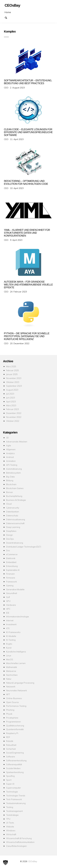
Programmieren (13, 722)
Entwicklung (12, 566)
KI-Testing (11, 640)
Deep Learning (13, 527)
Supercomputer (13, 788)
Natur (9, 679)
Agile (9, 445)
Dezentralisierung (15, 543)
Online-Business (14, 698)
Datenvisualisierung (16, 519)
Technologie (12, 792)
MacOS (10, 659)
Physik (9, 714)
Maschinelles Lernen (16, 663)
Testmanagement (14, 811)
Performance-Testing (16, 706)
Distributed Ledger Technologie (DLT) (24, 547)
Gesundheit (12, 593)
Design (9, 535)
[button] (5, 863)
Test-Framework (14, 799)
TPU (8, 819)
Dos (8, 550)
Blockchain (11, 484)
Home (8, 12)
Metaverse (11, 671)
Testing (10, 807)
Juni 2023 (10, 398)
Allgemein (11, 449)
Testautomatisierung (16, 803)
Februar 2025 (12, 370)
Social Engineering (15, 753)
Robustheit (11, 745)
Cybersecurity (13, 508)
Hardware (11, 605)
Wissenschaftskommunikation (20, 842)
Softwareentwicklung (16, 760)
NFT (8, 694)
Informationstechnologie (17, 616)
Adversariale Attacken (17, 442)
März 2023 (11, 405)
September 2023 (14, 386)
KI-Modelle (11, 636)
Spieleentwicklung (15, 772)
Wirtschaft (11, 834)
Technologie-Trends (16, 796)
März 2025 (11, 366)
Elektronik (11, 558)
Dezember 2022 (14, 413)
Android (10, 457)
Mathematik (12, 667)
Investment (11, 624)
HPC (8, 609)
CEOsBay (33, 861)
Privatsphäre (12, 718)
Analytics (10, 453)
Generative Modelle (15, 589)
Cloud (9, 504)
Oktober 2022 (13, 421)
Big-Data (10, 477)
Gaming (10, 585)
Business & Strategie (16, 500)
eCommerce (12, 554)
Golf (8, 597)
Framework (11, 582)
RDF (8, 737)
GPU (8, 601)
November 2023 (14, 378)
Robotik (10, 741)
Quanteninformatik (15, 729)
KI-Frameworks (13, 632)
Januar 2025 (12, 374)
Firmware (11, 578)
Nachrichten (12, 675)
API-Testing (12, 465)
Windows (11, 830)
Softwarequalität (14, 764)
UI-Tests (10, 823)
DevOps (10, 539)
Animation (11, 461)
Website (10, 827)
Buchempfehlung (14, 496)
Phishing (10, 710)
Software (10, 757)
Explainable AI (13, 570)
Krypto (9, 644)
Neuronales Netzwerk (16, 690)
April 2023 (11, 401)
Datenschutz (12, 515)
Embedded (11, 562)
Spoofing (10, 776)
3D (7, 438)
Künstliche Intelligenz (16, 652)
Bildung (10, 480)
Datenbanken (13, 512)
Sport (9, 780)
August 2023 (12, 390)
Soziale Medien (13, 768)
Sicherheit (11, 749)
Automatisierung (14, 469)
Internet (10, 620)
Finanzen (10, 574)
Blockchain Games (15, 488)
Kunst (9, 648)
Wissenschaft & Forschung (19, 838)
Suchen (7, 17)
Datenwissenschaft (15, 523)
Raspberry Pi (12, 733)
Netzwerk (11, 686)
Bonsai (9, 492)
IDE (8, 613)
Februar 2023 (12, 409)
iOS (8, 628)
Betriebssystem (13, 473)
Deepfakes (11, 531)
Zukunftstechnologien (16, 846)
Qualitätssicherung (15, 725)
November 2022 (14, 417)
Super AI (10, 784)
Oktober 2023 (13, 382)
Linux (9, 655)
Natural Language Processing (20, 683)
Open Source (12, 702)
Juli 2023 (10, 394)
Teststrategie (12, 815)
